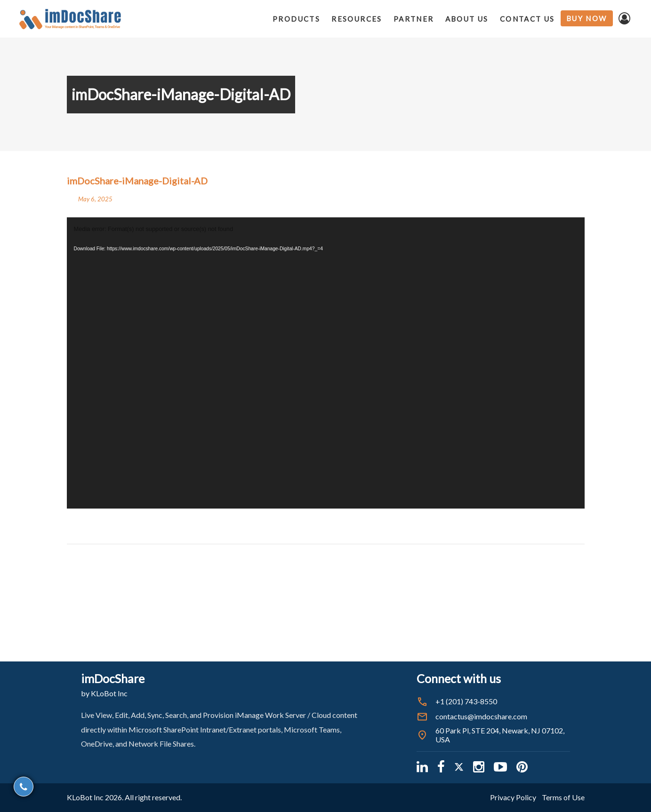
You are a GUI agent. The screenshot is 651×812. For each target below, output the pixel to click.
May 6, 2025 (95, 199)
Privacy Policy (513, 797)
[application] (326, 363)
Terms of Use (563, 797)
